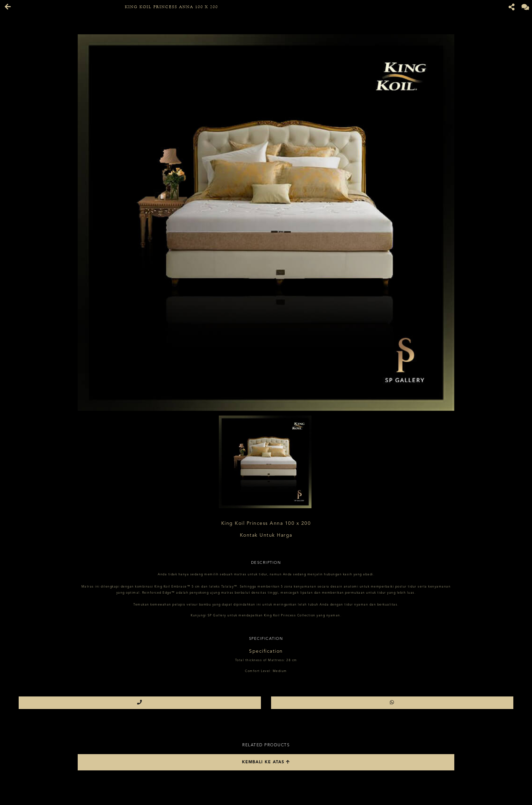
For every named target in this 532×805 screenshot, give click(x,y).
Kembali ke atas (266, 762)
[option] (266, 223)
